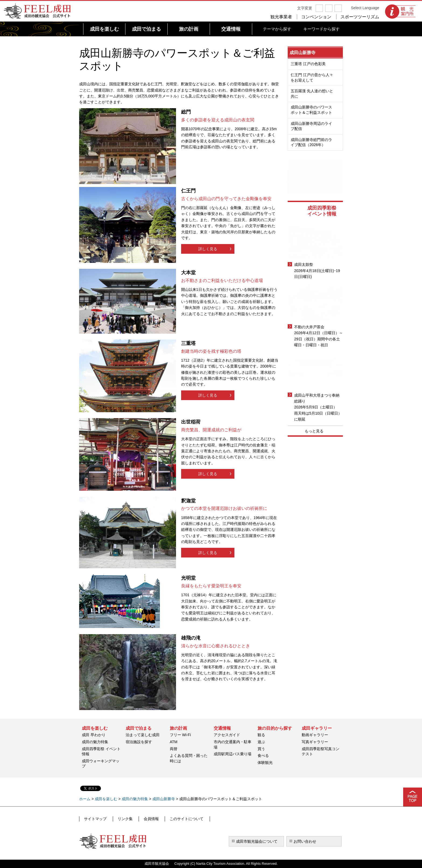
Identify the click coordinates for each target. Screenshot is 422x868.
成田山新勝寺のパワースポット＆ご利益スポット (311, 110)
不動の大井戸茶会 (309, 327)
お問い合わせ (305, 841)
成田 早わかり (94, 735)
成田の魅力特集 (95, 742)
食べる (263, 756)
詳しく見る (208, 249)
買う (261, 749)
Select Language (365, 8)
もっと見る (314, 431)
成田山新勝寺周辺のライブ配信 (311, 126)
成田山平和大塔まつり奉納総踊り (317, 398)
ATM (174, 742)
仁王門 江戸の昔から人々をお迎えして (312, 77)
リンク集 (123, 819)
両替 (174, 749)
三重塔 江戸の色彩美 (308, 64)
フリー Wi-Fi (180, 735)
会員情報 (147, 819)
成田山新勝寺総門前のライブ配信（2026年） (311, 142)
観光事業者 (281, 17)
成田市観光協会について (257, 841)
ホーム (85, 799)
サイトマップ (95, 819)
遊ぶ (261, 742)
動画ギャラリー (315, 735)
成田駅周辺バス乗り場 (233, 754)
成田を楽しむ (106, 799)
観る (261, 735)
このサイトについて (180, 819)
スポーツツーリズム (360, 17)
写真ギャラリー (315, 742)
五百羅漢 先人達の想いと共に (312, 94)
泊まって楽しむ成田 (143, 735)
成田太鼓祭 (304, 264)
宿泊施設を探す (139, 742)
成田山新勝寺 (303, 53)
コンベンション (316, 17)
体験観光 (265, 763)
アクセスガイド (227, 735)
